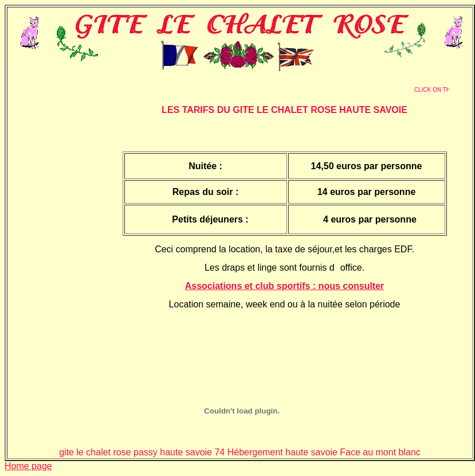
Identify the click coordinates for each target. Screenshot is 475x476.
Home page (28, 466)
